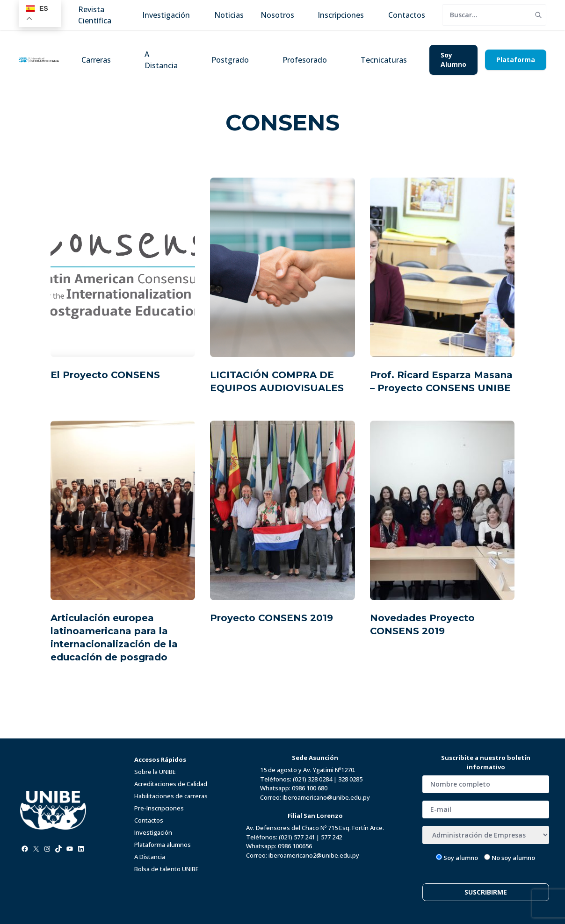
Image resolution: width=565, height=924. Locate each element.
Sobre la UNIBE (155, 772)
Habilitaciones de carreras (171, 796)
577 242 (331, 837)
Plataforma (516, 60)
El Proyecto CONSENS (105, 375)
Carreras (96, 60)
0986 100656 (295, 846)
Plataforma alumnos (163, 845)
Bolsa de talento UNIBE (167, 869)
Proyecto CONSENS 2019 (272, 618)
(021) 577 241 (297, 837)
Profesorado (305, 60)
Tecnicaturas (384, 60)
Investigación (153, 832)
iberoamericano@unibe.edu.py (326, 797)
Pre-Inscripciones (159, 808)
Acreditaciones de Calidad (171, 784)
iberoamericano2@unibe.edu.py (314, 855)
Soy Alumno (453, 60)
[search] (486, 15)
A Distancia (161, 60)
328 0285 (350, 779)
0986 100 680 (310, 788)
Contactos (149, 820)
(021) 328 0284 (312, 779)
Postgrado (230, 60)
